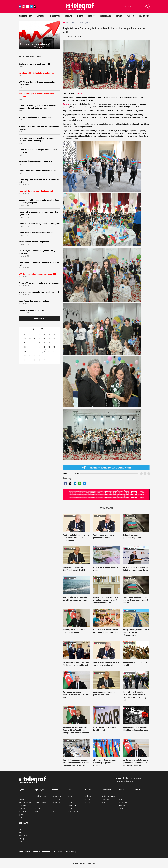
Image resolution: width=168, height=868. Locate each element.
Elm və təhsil (56, 799)
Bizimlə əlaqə (71, 852)
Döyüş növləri (123, 802)
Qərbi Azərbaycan (25, 802)
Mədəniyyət (105, 16)
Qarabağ (22, 815)
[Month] (36, 329)
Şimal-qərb (22, 839)
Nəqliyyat (38, 809)
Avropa (71, 809)
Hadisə (91, 16)
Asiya (70, 802)
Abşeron (21, 845)
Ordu (20, 796)
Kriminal (88, 799)
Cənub (21, 829)
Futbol (121, 809)
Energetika (39, 799)
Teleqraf (66, 104)
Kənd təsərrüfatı (41, 796)
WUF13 (131, 16)
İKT (36, 805)
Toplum (68, 16)
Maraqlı (88, 802)
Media (54, 809)
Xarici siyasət (23, 809)
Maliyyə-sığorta (40, 802)
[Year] (43, 329)
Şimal (20, 842)
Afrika (71, 796)
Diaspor (21, 799)
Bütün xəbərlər (25, 16)
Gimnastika (122, 799)
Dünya (80, 16)
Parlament (22, 805)
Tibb (53, 805)
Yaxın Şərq (72, 805)
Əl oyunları (122, 805)
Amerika (71, 799)
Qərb (20, 832)
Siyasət (40, 16)
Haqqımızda (59, 852)
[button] (35, 47)
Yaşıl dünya (56, 802)
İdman (119, 16)
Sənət (104, 802)
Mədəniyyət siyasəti (109, 796)
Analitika (22, 818)
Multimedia (144, 16)
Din (53, 812)
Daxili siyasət (23, 812)
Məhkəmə (89, 796)
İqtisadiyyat (54, 16)
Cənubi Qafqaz (74, 812)
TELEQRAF (79, 93)
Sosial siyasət (57, 796)
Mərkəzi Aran (23, 836)
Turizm (37, 812)
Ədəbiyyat (105, 799)
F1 (119, 796)
